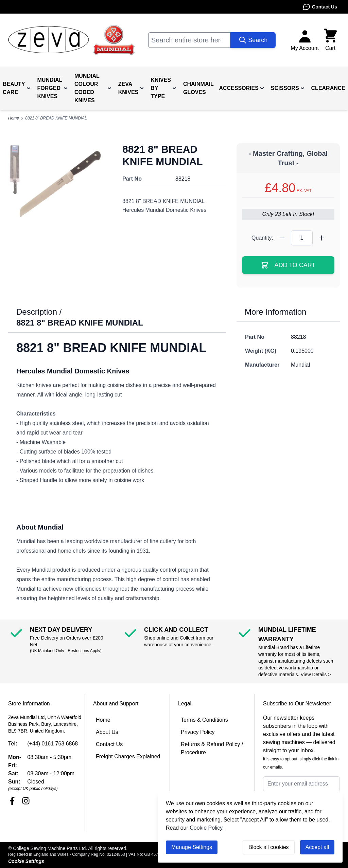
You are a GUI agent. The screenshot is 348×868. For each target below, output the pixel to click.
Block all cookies (268, 847)
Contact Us (320, 7)
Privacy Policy (198, 732)
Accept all (317, 847)
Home (103, 720)
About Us (107, 732)
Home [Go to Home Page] (14, 118)
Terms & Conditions (204, 720)
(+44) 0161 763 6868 (53, 744)
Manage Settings (192, 847)
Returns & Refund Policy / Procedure (212, 748)
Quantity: (262, 238)
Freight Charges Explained (128, 756)
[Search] (253, 40)
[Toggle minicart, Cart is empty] (330, 40)
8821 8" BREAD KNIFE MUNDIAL (56, 118)
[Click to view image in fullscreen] (60, 184)
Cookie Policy (206, 828)
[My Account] (305, 40)
